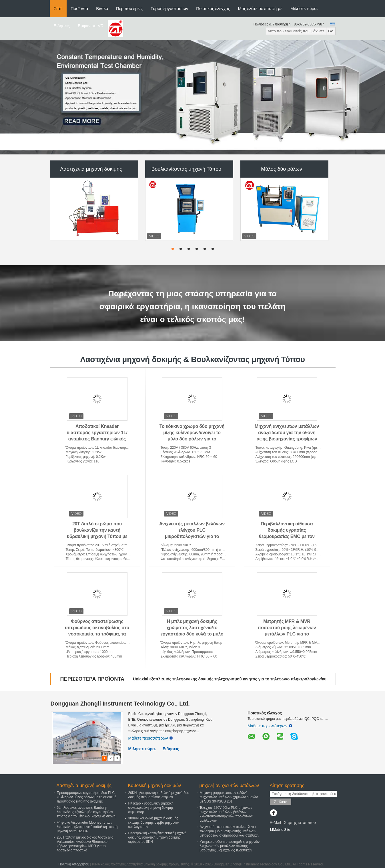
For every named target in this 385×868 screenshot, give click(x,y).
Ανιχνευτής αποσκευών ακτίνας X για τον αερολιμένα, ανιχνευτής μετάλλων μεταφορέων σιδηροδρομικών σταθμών (230, 831)
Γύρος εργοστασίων (169, 8)
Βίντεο (102, 8)
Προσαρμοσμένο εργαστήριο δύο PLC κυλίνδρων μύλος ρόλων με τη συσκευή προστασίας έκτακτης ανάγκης (87, 797)
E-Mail (276, 823)
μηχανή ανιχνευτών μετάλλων (229, 785)
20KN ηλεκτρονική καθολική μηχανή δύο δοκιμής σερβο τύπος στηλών (159, 795)
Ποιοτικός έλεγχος (213, 8)
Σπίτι (58, 8)
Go (331, 31)
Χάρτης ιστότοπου (300, 823)
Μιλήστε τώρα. (304, 8)
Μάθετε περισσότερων (151, 738)
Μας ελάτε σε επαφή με (260, 8)
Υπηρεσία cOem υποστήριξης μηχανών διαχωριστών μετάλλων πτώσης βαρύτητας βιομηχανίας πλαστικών (230, 846)
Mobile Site (280, 830)
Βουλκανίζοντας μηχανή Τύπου (186, 169)
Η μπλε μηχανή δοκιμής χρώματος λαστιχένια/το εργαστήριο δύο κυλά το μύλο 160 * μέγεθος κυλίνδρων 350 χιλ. (192, 634)
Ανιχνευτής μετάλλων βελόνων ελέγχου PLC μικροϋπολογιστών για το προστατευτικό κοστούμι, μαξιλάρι (192, 536)
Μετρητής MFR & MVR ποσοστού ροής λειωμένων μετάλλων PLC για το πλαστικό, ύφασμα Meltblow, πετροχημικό (287, 634)
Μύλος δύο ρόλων (282, 169)
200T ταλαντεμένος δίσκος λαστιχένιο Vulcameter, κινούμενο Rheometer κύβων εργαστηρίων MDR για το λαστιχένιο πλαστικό (85, 844)
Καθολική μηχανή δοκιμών (155, 785)
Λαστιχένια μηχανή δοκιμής (91, 169)
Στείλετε (281, 802)
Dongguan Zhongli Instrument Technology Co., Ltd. (120, 704)
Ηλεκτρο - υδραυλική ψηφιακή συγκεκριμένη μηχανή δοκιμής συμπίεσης (151, 808)
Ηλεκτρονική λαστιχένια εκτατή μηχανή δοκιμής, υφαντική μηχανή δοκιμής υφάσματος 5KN (157, 837)
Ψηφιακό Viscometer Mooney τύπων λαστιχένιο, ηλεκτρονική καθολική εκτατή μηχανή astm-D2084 (87, 827)
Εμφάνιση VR (91, 26)
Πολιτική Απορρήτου (74, 864)
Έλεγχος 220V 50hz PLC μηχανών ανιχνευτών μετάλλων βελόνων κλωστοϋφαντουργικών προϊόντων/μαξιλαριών (226, 814)
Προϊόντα (79, 8)
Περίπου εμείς (129, 8)
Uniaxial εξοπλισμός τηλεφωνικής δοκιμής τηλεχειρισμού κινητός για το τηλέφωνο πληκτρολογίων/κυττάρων (237, 679)
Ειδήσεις (62, 26)
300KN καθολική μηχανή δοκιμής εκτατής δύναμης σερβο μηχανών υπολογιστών (154, 823)
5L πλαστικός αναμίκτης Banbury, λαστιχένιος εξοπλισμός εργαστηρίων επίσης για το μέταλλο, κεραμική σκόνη (86, 812)
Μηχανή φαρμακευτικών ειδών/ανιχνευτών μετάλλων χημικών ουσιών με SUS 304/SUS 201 (229, 797)
